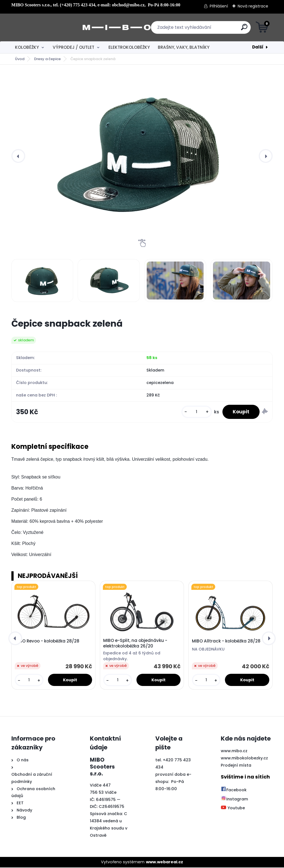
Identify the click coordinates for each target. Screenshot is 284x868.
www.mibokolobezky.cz (244, 759)
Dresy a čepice (47, 59)
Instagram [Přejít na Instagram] (234, 800)
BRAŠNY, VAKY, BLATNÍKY (184, 47)
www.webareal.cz (164, 863)
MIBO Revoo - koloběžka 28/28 (47, 642)
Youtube (233, 809)
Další (258, 47)
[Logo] (45, 27)
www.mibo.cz (234, 752)
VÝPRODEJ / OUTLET (73, 47)
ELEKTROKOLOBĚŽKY (129, 47)
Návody (24, 811)
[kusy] (195, 412)
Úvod (20, 59)
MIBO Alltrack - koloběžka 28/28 (226, 642)
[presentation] (18, 156)
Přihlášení (219, 6)
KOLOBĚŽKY (27, 47)
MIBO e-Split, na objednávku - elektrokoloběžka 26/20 (135, 644)
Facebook (234, 791)
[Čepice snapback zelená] (142, 156)
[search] (209, 29)
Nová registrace (253, 6)
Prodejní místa (236, 766)
